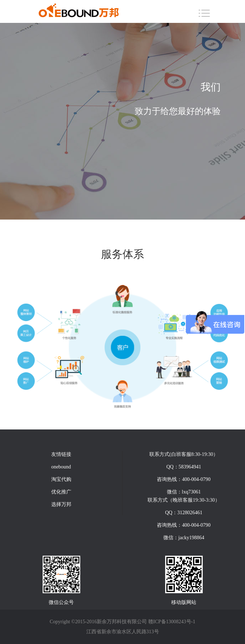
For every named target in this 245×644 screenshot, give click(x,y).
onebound (61, 467)
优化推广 (61, 492)
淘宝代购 (61, 479)
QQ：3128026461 (184, 513)
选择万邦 (61, 504)
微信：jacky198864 (184, 538)
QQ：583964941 (184, 467)
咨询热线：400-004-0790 (184, 479)
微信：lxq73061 (184, 492)
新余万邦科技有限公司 (122, 622)
